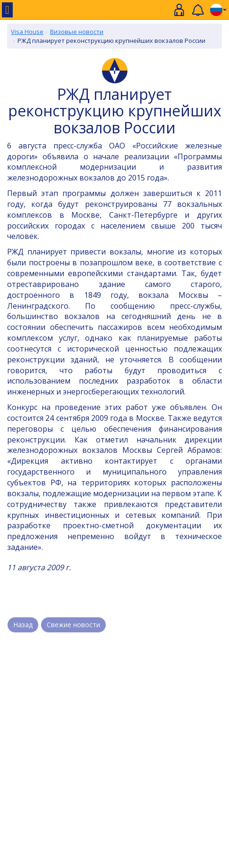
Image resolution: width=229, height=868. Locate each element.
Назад (23, 625)
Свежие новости (73, 625)
